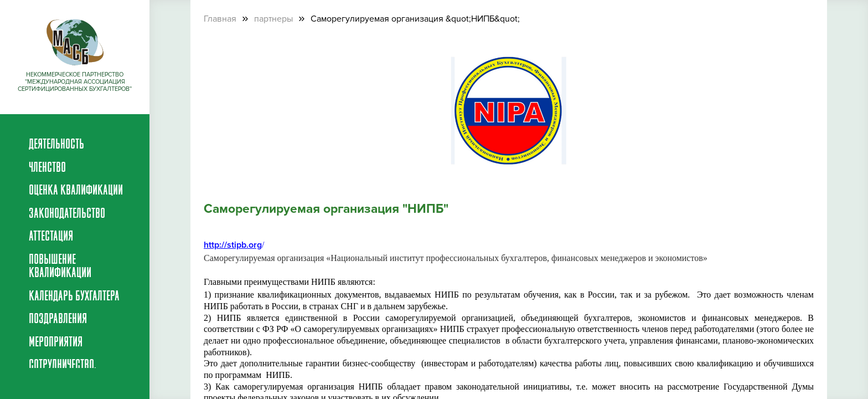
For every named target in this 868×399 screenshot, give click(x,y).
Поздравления (58, 320)
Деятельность (56, 145)
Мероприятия (56, 343)
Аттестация (51, 237)
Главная (220, 19)
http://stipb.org (233, 245)
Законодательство (67, 214)
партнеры (273, 19)
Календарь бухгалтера (74, 297)
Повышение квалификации (60, 267)
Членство (47, 168)
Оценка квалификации (76, 191)
